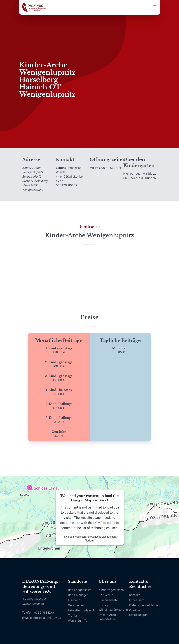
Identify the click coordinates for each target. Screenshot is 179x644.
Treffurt (73, 615)
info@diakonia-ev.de (47, 618)
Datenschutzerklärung (144, 605)
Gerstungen (76, 605)
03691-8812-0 (44, 613)
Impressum (137, 600)
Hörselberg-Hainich (81, 610)
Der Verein (106, 595)
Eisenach (74, 600)
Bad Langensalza (80, 590)
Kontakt (134, 595)
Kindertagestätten (111, 590)
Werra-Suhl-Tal (78, 621)
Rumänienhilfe (108, 600)
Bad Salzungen (78, 595)
